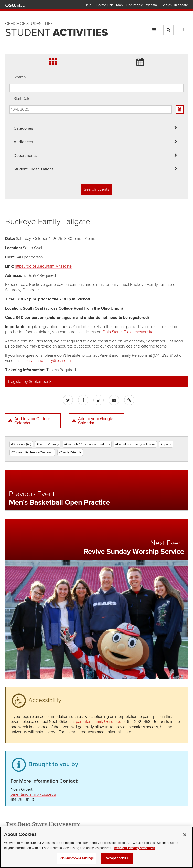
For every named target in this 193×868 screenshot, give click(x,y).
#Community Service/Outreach (32, 452)
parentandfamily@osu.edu (48, 361)
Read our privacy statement (134, 853)
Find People (134, 5)
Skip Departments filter (10, 21)
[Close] (185, 840)
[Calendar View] (180, 109)
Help (88, 5)
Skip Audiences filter (10, 7)
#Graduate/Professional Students (87, 444)
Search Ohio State (175, 5)
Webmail (152, 5)
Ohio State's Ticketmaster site (128, 332)
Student (56, 33)
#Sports (166, 444)
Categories (23, 128)
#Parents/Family (48, 444)
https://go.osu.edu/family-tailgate (43, 266)
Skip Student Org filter (10, 34)
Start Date (22, 99)
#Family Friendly (70, 452)
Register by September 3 (30, 382)
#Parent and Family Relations (135, 444)
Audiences (23, 142)
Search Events (97, 189)
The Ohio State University (15, 5)
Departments (25, 156)
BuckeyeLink (104, 5)
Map (119, 5)
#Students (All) (21, 444)
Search (20, 77)
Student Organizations (34, 169)
